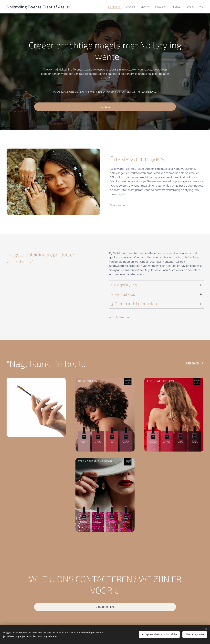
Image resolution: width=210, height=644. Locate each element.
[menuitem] (92, 7)
